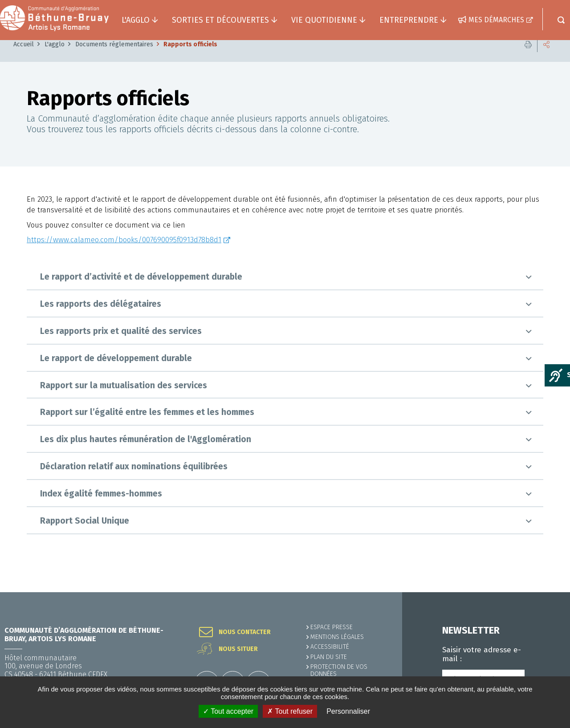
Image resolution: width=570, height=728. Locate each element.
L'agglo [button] (136, 20)
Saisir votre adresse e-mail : (482, 655)
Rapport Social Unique (85, 534)
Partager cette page (546, 58)
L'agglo (55, 58)
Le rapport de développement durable (116, 372)
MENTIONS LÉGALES (337, 637)
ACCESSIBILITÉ (330, 647)
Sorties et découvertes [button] (220, 20)
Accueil (24, 58)
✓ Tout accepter (228, 711)
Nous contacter (245, 632)
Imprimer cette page (528, 58)
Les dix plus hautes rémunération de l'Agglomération (146, 453)
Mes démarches (496, 20)
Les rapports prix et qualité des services (121, 344)
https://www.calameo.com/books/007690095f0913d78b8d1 (124, 253)
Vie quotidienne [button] (324, 20)
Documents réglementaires (114, 58)
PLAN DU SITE (329, 657)
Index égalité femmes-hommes (101, 507)
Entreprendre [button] (409, 20)
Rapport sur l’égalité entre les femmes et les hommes (147, 425)
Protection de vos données (339, 670)
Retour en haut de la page (543, 592)
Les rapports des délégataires (101, 317)
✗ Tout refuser (290, 711)
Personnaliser (348, 711)
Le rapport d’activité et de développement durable (141, 290)
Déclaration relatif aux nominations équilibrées (134, 480)
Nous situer (238, 649)
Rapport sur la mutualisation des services (124, 399)
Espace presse (332, 627)
